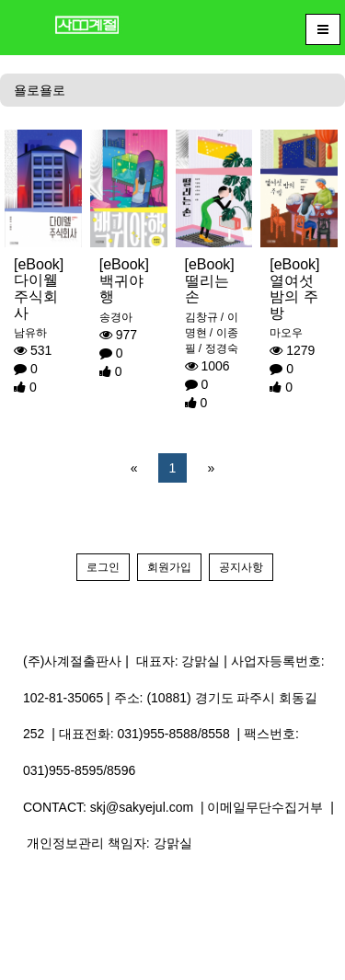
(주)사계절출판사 (72, 661)
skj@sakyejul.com (142, 807)
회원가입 (169, 567)
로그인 (103, 567)
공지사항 (241, 567)
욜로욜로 (40, 90)
